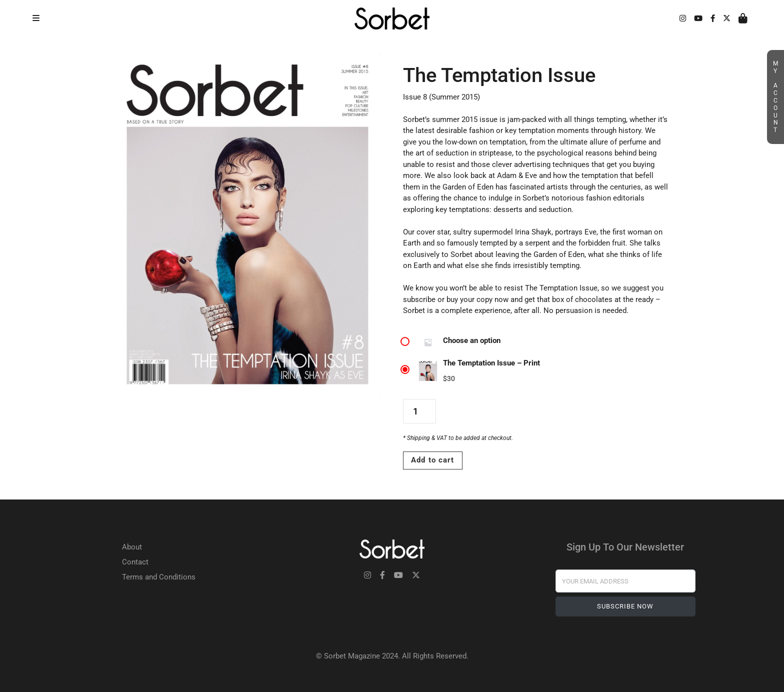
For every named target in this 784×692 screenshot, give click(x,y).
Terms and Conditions (159, 577)
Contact (135, 562)
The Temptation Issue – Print (491, 363)
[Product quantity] (419, 411)
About (132, 547)
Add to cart (432, 460)
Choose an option (472, 340)
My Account (775, 97)
